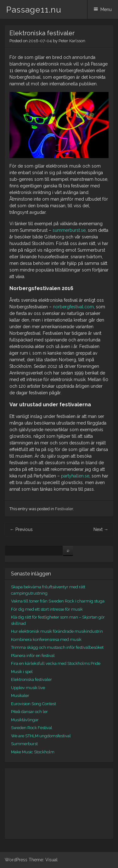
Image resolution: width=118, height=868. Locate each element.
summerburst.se (69, 230)
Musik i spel (22, 672)
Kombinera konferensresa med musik (46, 640)
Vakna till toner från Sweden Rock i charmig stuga (58, 601)
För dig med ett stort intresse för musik (47, 609)
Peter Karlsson (72, 41)
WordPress (16, 860)
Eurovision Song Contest (34, 704)
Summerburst (24, 744)
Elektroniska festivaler (31, 680)
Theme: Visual (43, 860)
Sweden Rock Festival (32, 728)
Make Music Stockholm (33, 752)
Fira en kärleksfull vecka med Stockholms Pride (56, 663)
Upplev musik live (28, 688)
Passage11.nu (34, 10)
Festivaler (64, 509)
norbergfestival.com (73, 307)
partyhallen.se (75, 476)
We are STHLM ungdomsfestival (41, 736)
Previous (21, 529)
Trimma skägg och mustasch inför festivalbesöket (57, 647)
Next (101, 529)
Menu (106, 9)
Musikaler (20, 696)
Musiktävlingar (25, 720)
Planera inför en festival (33, 656)
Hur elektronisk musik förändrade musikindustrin (57, 631)
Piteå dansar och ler (29, 712)
